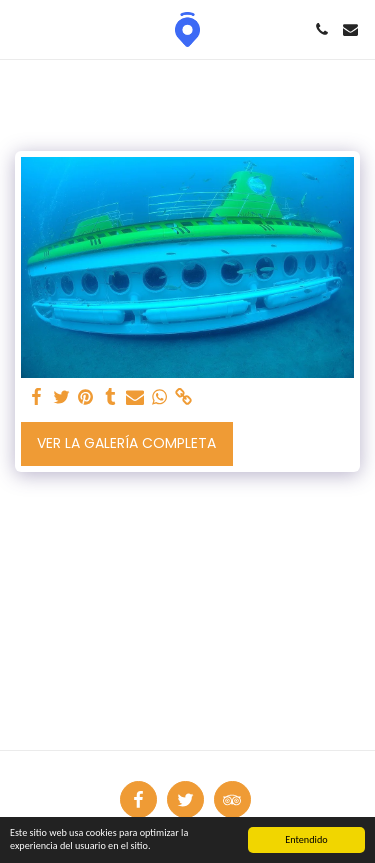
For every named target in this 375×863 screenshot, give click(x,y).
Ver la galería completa (126, 443)
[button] (22, 29)
